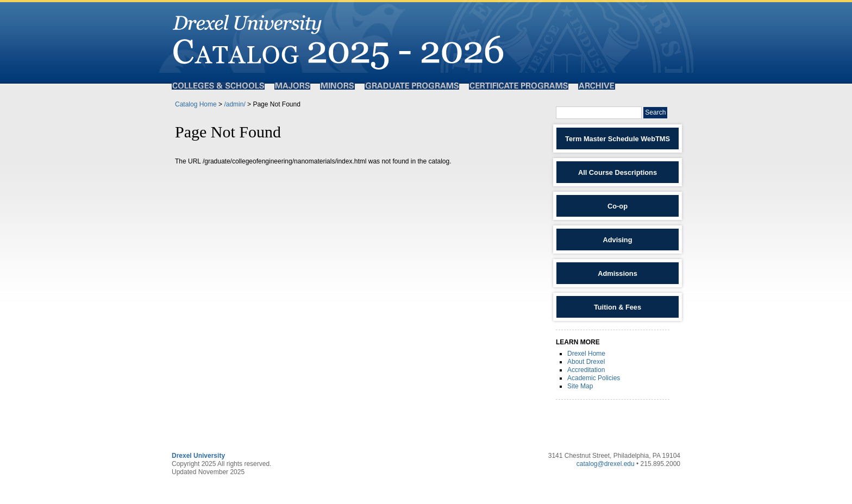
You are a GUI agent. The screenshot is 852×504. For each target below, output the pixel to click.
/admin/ (234, 104)
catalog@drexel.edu (606, 464)
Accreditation (586, 370)
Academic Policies (594, 378)
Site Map (580, 386)
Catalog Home (196, 104)
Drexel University (198, 456)
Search (655, 112)
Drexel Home (586, 354)
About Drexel (586, 362)
